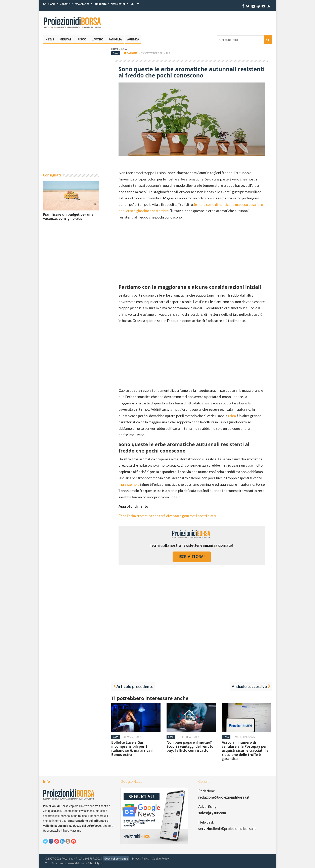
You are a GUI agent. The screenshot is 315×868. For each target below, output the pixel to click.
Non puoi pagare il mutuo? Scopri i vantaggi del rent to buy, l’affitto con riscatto (190, 746)
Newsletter (118, 4)
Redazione (130, 53)
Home (115, 49)
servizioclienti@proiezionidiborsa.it (227, 829)
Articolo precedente (135, 686)
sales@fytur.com (212, 813)
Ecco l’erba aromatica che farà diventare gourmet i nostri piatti (167, 516)
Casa (124, 49)
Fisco (82, 39)
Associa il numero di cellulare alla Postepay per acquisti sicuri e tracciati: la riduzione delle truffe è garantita (245, 751)
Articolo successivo (249, 686)
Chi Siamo (49, 4)
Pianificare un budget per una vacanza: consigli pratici (68, 216)
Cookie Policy (160, 858)
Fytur (100, 863)
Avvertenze (82, 4)
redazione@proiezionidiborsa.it (224, 797)
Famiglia (115, 39)
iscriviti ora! (192, 557)
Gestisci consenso (116, 858)
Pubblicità (100, 4)
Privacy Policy (141, 858)
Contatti (65, 4)
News (50, 39)
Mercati (66, 39)
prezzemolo (130, 484)
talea (232, 416)
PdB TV (134, 4)
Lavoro (97, 39)
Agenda (133, 39)
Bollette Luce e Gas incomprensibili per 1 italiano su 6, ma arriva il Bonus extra (132, 748)
